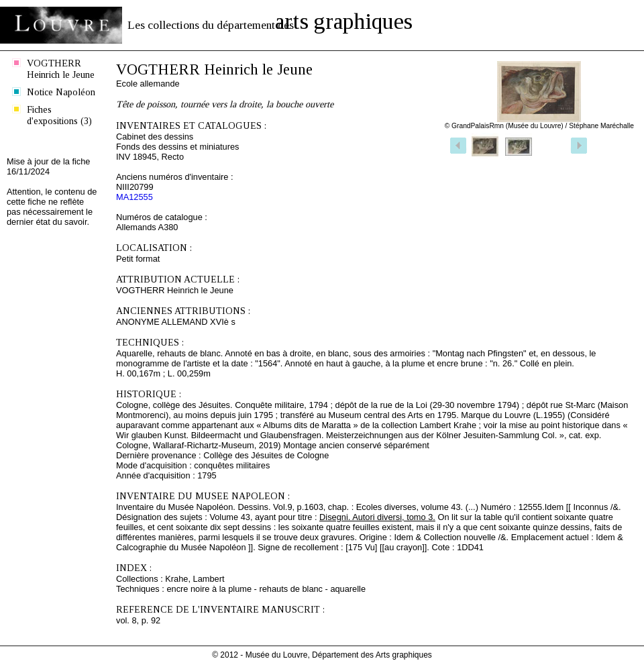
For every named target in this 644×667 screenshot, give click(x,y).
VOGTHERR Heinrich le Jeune (61, 69)
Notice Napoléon (61, 92)
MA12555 (135, 197)
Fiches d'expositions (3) (59, 115)
